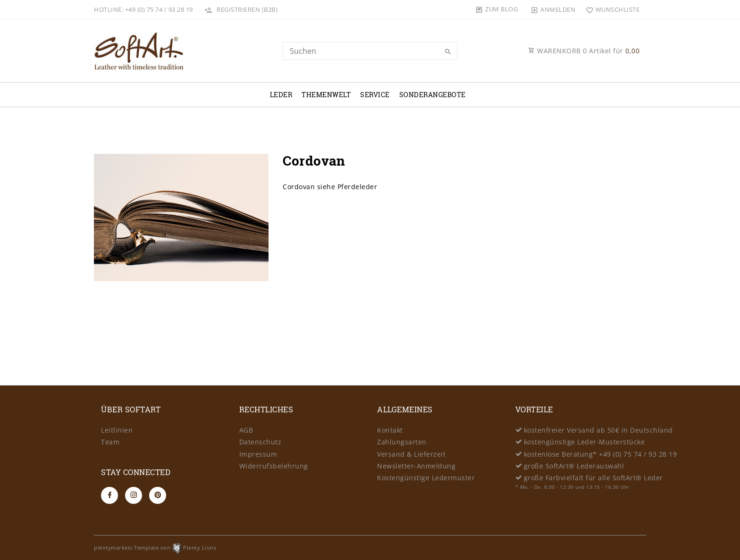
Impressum (258, 454)
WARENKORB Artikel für (584, 51)
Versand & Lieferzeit (411, 454)
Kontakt (390, 430)
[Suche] (448, 52)
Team (110, 442)
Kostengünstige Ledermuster (426, 478)
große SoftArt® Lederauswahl (574, 466)
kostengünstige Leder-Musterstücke (584, 442)
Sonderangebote (433, 95)
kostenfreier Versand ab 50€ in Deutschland (598, 430)
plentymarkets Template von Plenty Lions (155, 547)
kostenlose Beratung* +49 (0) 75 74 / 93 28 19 (601, 454)
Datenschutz (261, 442)
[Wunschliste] (610, 9)
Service (375, 95)
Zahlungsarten (402, 442)
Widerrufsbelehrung (274, 466)
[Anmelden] (553, 9)
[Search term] (370, 51)
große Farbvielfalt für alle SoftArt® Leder (593, 478)
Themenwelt (326, 95)
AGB (246, 430)
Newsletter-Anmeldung (416, 466)
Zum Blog (501, 9)
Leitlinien (117, 430)
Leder (281, 95)
